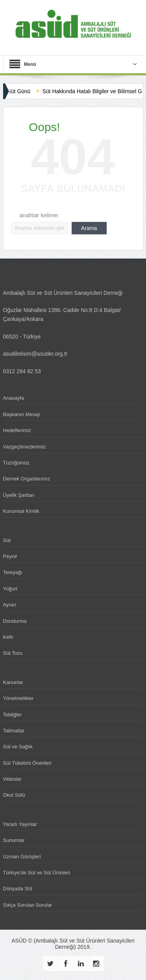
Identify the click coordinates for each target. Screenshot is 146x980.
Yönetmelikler (18, 698)
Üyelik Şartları (19, 495)
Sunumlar (14, 840)
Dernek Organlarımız (27, 479)
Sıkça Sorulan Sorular (28, 905)
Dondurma (15, 621)
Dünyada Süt (18, 889)
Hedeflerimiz (17, 430)
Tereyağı (13, 572)
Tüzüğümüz (16, 463)
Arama (89, 228)
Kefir (8, 637)
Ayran (10, 605)
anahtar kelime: (40, 215)
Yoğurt (10, 589)
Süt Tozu (13, 653)
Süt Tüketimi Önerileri (27, 763)
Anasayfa (14, 398)
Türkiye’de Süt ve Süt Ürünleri (37, 873)
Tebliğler (12, 715)
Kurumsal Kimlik (21, 511)
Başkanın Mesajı (22, 414)
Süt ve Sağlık (18, 747)
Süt (7, 540)
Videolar (12, 779)
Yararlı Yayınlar (20, 824)
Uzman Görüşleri (22, 857)
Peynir (10, 556)
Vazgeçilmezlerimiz (25, 447)
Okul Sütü (14, 795)
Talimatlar (14, 731)
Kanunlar (13, 682)
